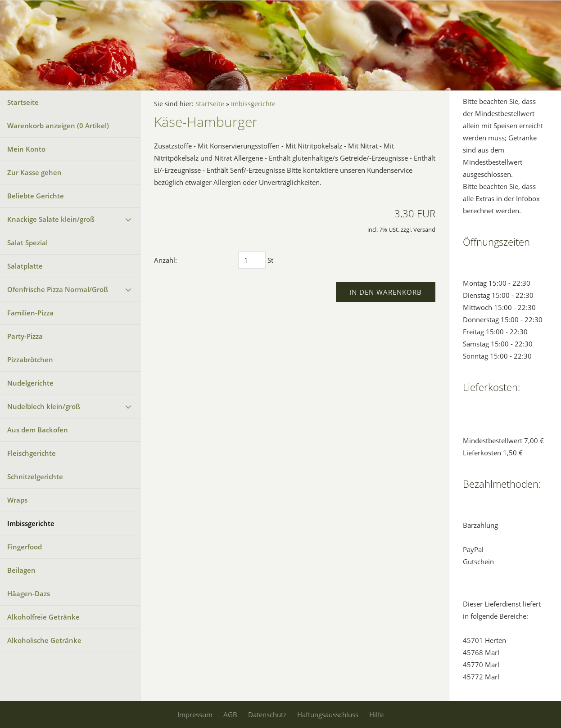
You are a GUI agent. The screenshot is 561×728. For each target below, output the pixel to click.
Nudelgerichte (30, 383)
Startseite (23, 102)
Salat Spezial (27, 243)
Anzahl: (165, 260)
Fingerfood (25, 547)
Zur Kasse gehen (34, 172)
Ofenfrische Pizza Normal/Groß (58, 289)
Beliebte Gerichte (36, 196)
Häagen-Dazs (29, 593)
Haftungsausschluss (328, 715)
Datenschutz (267, 715)
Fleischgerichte (32, 453)
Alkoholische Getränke (44, 640)
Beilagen (21, 570)
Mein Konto (26, 149)
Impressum (195, 715)
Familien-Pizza (30, 313)
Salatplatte (25, 266)
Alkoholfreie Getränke (43, 617)
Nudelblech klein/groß (44, 406)
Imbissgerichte (31, 523)
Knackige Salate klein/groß (51, 219)
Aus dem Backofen (38, 430)
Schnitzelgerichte (35, 476)
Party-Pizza (25, 336)
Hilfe (376, 715)
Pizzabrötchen (30, 360)
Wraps (17, 500)
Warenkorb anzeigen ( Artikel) (58, 126)
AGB (230, 715)
